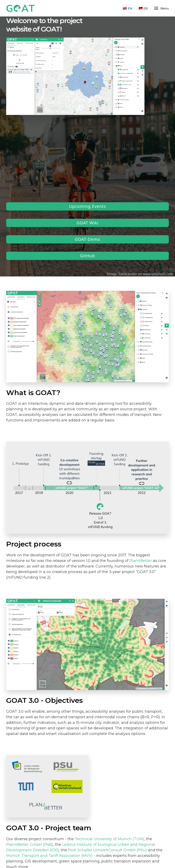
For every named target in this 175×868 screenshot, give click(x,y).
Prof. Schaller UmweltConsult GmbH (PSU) (108, 850)
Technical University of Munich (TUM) (109, 839)
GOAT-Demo (87, 239)
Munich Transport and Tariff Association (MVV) (49, 856)
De (143, 8)
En (127, 8)
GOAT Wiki (87, 223)
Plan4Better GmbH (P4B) (30, 845)
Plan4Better (141, 561)
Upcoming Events (87, 206)
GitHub (87, 256)
